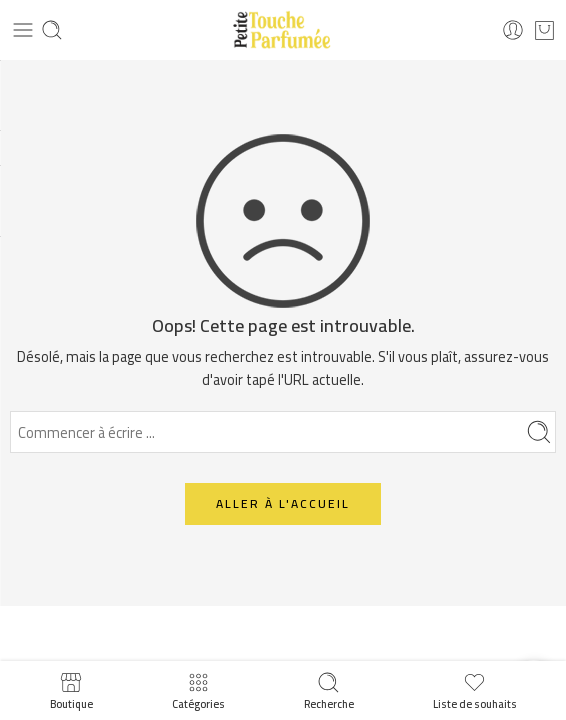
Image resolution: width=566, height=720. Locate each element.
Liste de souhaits (475, 690)
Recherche (329, 690)
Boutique (71, 690)
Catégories (198, 690)
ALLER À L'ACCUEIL (283, 503)
